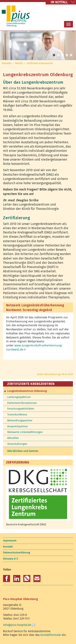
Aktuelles (13, 438)
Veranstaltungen (17, 444)
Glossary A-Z (11, 559)
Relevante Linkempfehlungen (25, 432)
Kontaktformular (51, 635)
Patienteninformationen (22, 403)
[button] (7, 579)
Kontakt (8, 547)
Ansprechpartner (18, 426)
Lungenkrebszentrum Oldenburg (27, 391)
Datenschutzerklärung (17, 553)
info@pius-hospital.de (17, 625)
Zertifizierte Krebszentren (40, 63)
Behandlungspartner (20, 420)
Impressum (10, 540)
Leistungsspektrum (19, 397)
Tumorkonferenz (17, 415)
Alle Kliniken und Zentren (23, 451)
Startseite (6, 63)
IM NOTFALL (59, 2)
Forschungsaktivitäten (21, 409)
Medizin (19, 63)
